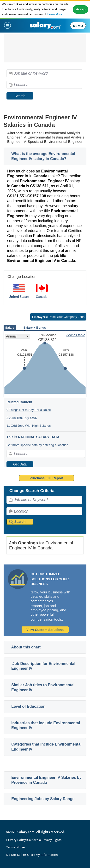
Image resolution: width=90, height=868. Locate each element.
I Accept (80, 9)
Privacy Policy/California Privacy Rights (34, 840)
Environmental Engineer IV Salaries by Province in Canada (46, 780)
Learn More (55, 14)
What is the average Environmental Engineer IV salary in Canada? (43, 156)
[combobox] (44, 73)
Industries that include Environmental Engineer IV (46, 725)
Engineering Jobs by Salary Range (43, 799)
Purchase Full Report (46, 478)
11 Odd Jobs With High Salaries (29, 426)
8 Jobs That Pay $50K (22, 418)
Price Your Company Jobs (58, 317)
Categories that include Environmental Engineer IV (46, 747)
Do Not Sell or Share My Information (32, 855)
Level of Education (28, 706)
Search (20, 96)
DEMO (78, 26)
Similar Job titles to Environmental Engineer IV (43, 687)
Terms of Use (15, 847)
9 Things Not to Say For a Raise (29, 410)
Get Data (20, 464)
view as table (75, 335)
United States (19, 296)
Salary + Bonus (35, 328)
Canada (42, 296)
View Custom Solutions (45, 630)
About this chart (26, 647)
